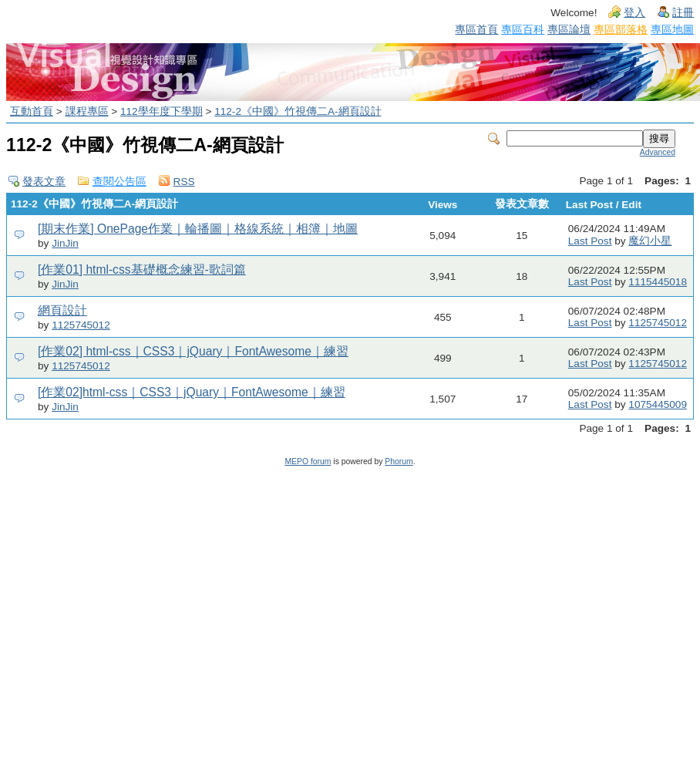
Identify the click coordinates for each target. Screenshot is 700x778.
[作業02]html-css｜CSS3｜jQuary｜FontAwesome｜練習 (192, 392)
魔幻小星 (650, 241)
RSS (184, 182)
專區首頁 (476, 29)
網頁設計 (62, 310)
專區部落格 (621, 29)
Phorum (399, 461)
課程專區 (87, 111)
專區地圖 (672, 29)
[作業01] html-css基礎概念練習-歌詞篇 (142, 269)
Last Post (590, 241)
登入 (634, 13)
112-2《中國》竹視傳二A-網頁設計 (298, 111)
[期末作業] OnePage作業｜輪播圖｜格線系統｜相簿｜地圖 (198, 229)
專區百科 (523, 29)
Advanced (658, 152)
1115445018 (658, 282)
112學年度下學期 (162, 111)
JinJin (65, 243)
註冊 (683, 13)
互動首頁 (32, 111)
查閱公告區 (119, 182)
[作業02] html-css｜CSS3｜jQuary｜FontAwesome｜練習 (193, 351)
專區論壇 (569, 29)
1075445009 (658, 404)
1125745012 (81, 325)
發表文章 (44, 182)
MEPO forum (308, 461)
